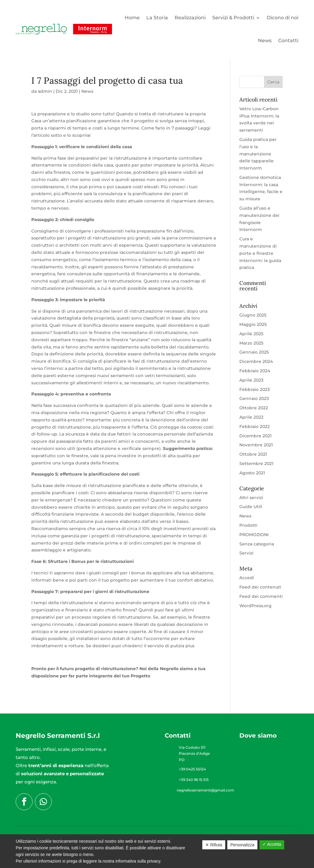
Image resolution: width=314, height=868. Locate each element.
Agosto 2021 (252, 473)
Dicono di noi (283, 18)
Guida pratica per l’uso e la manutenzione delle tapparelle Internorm (258, 154)
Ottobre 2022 (254, 408)
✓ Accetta (272, 844)
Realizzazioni (190, 18)
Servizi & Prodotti (233, 18)
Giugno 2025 (253, 315)
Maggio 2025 (253, 324)
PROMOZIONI (254, 535)
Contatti (288, 41)
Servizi (246, 553)
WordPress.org (255, 606)
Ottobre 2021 (253, 454)
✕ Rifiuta (214, 845)
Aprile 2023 (251, 380)
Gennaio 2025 (254, 352)
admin (45, 91)
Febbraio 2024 (255, 371)
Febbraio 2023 (255, 389)
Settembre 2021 (256, 464)
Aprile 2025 (251, 334)
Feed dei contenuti (260, 587)
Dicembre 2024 (256, 361)
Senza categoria (257, 544)
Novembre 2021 (256, 445)
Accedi (247, 578)
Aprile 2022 (251, 417)
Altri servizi (251, 498)
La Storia (157, 18)
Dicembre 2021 (255, 436)
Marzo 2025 (251, 343)
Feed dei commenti (261, 596)
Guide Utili (251, 507)
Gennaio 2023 (254, 398)
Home (132, 18)
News (265, 41)
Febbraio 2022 (255, 426)
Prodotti (248, 525)
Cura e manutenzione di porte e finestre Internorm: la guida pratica (260, 253)
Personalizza (242, 845)
